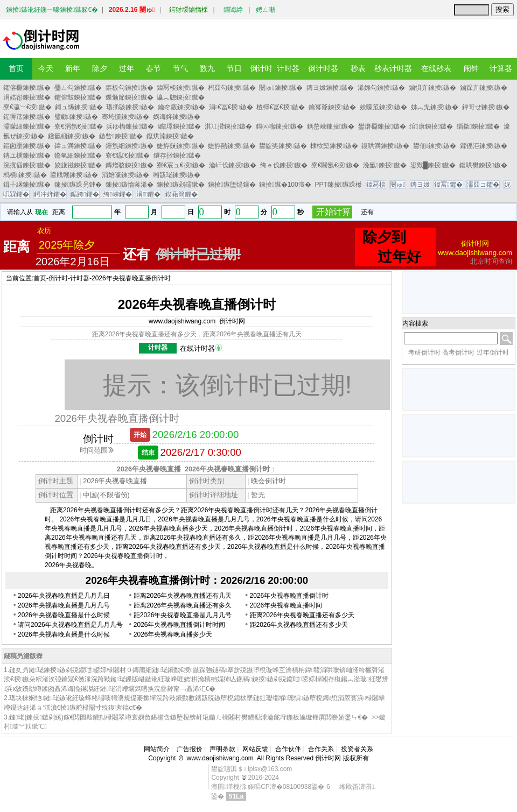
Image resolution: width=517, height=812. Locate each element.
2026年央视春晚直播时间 (286, 605)
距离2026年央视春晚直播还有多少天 (302, 615)
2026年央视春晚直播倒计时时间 (180, 625)
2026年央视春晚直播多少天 (173, 634)
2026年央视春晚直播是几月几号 (64, 605)
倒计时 (58, 278)
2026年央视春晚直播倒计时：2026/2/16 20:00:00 (197, 580)
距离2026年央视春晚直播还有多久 (183, 605)
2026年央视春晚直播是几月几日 (64, 596)
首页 (40, 278)
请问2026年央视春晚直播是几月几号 (70, 625)
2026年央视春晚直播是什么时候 (64, 615)
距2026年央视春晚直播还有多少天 (299, 625)
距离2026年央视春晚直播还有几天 (183, 596)
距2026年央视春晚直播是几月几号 (183, 615)
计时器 (80, 278)
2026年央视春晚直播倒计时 (131, 278)
